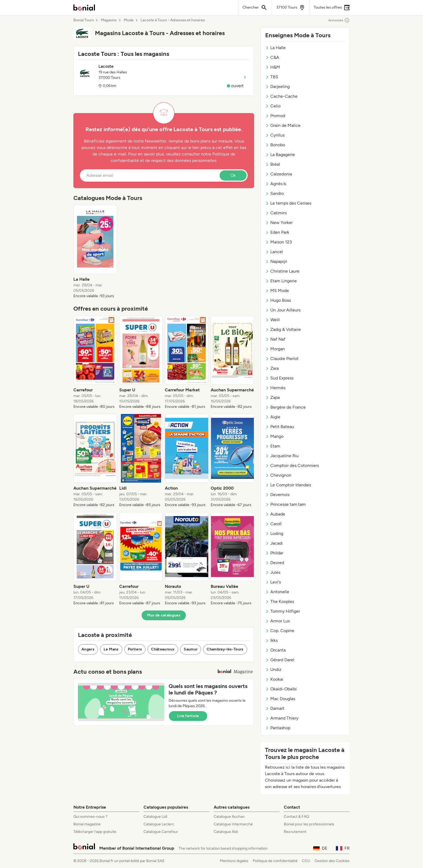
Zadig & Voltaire (283, 329)
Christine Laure (282, 271)
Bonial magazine (87, 824)
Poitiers (135, 649)
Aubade (275, 514)
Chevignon (278, 475)
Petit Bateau (280, 427)
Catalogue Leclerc (159, 824)
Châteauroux (163, 649)
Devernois (277, 495)
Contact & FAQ (296, 817)
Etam (273, 446)
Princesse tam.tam (285, 504)
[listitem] (95, 252)
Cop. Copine (280, 631)
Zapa (272, 397)
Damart (275, 708)
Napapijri (276, 261)
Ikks (271, 640)
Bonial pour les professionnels (309, 824)
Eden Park (277, 232)
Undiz (273, 669)
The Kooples (280, 601)
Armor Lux (278, 621)
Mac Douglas (280, 699)
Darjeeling (277, 87)
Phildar (274, 553)
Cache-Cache (281, 96)
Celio (273, 106)
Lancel (274, 252)
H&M (273, 67)
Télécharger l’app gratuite (95, 832)
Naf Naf (275, 339)
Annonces (339, 20)
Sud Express (279, 378)
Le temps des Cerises (288, 203)
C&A (272, 57)
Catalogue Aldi (226, 832)
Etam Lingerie (281, 281)
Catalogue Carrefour (161, 832)
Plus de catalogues (164, 615)
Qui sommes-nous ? (90, 817)
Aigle (273, 417)
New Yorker (279, 223)
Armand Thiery (282, 718)
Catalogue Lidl (155, 817)
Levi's (273, 582)
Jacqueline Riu (282, 456)
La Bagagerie (280, 155)
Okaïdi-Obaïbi (281, 689)
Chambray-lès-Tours (225, 649)
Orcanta (275, 650)
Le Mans (111, 649)
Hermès (275, 388)
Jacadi (274, 543)
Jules (273, 572)
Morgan (275, 349)
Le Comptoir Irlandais (288, 485)
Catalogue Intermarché (233, 824)
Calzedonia (279, 174)
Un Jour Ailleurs (283, 310)
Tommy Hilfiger (283, 611)
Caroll (273, 524)
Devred (275, 563)
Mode (129, 20)
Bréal (273, 164)
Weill (272, 320)
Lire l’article (188, 716)
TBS (272, 77)
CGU (306, 861)
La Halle (275, 48)
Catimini (276, 213)
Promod (275, 116)
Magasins (109, 20)
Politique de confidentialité (275, 861)
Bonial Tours (84, 20)
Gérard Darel (280, 660)
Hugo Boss (278, 300)
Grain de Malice (283, 125)
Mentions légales (234, 861)
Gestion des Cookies (332, 861)
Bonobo (275, 145)
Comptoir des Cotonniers (292, 465)
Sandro (274, 193)
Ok (233, 175)
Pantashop (278, 728)
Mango (274, 436)
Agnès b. (276, 184)
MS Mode (277, 291)
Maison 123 (279, 242)
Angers (88, 649)
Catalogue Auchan (229, 817)
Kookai (274, 679)
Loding (274, 533)
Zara (272, 368)
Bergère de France (285, 407)
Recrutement (295, 832)
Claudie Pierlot (282, 359)
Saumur (191, 649)
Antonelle (277, 592)
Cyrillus (275, 135)
